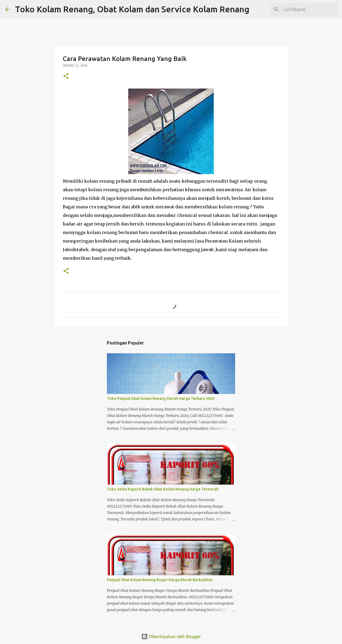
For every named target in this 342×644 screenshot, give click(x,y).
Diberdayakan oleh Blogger (171, 637)
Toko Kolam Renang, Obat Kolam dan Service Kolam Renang (132, 9)
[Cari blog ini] (310, 9)
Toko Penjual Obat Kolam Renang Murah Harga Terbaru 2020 (161, 398)
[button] (66, 76)
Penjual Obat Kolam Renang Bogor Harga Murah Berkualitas (160, 580)
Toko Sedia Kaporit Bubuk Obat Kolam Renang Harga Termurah (163, 489)
